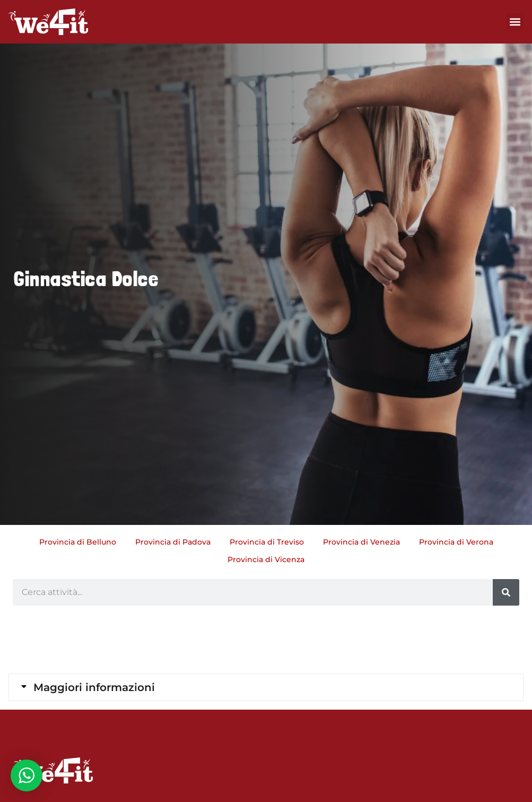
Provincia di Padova (173, 542)
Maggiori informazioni (94, 687)
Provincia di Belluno (78, 542)
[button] (515, 22)
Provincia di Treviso (267, 542)
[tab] (266, 687)
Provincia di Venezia (361, 542)
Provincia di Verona (456, 542)
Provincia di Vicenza (266, 559)
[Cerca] (506, 592)
